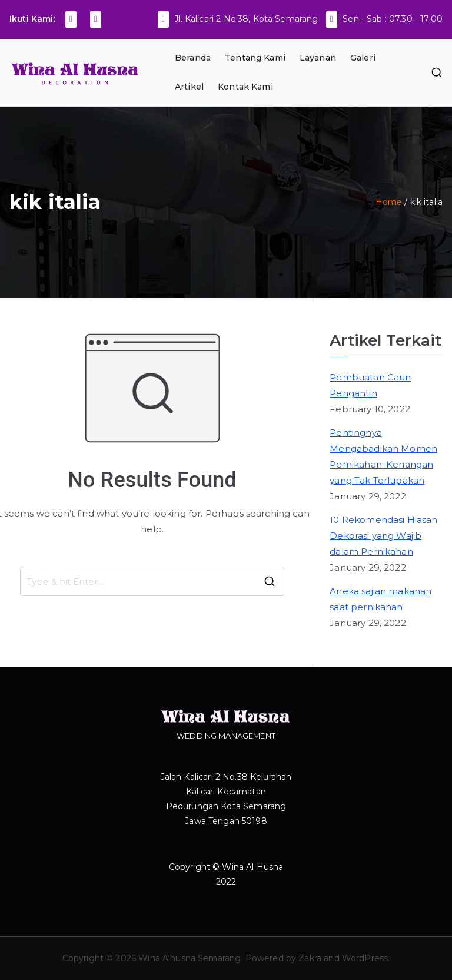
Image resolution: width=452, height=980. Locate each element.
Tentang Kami (255, 58)
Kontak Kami (245, 87)
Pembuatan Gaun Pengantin (370, 385)
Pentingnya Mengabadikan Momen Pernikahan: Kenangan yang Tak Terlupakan (383, 456)
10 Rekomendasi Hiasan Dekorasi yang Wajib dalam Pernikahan (383, 536)
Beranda (193, 58)
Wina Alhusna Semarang (190, 958)
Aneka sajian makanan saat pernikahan (380, 599)
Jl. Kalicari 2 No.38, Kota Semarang (246, 19)
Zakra (310, 958)
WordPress (365, 958)
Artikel (189, 87)
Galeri (363, 58)
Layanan (318, 58)
